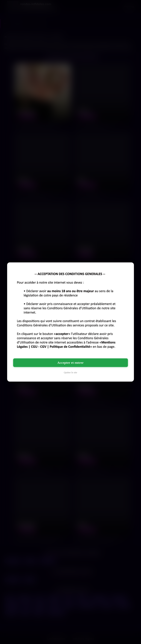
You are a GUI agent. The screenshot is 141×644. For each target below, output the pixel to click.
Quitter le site (70, 372)
